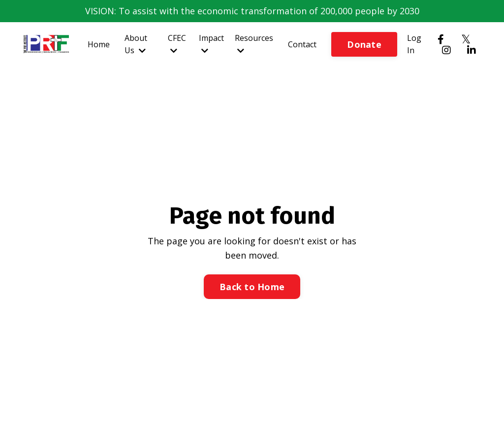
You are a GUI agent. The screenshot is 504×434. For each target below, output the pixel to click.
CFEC (177, 44)
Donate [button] (364, 44)
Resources (254, 44)
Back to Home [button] (252, 287)
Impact (211, 44)
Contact (302, 44)
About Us (136, 44)
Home (99, 44)
